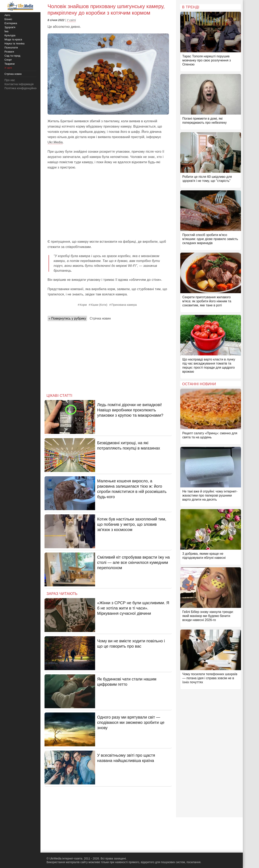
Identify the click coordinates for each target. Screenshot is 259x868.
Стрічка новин (100, 318)
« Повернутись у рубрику (67, 318)
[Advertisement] (108, 207)
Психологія (11, 48)
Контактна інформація (19, 84)
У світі (71, 20)
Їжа (6, 31)
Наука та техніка (14, 43)
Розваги (9, 52)
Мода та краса (13, 39)
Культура (10, 35)
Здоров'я (10, 27)
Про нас (10, 80)
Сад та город (12, 56)
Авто (7, 15)
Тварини (10, 64)
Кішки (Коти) (99, 305)
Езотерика (11, 23)
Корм (83, 305)
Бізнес (8, 19)
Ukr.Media (55, 142)
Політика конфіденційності (22, 88)
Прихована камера (124, 305)
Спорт (8, 60)
